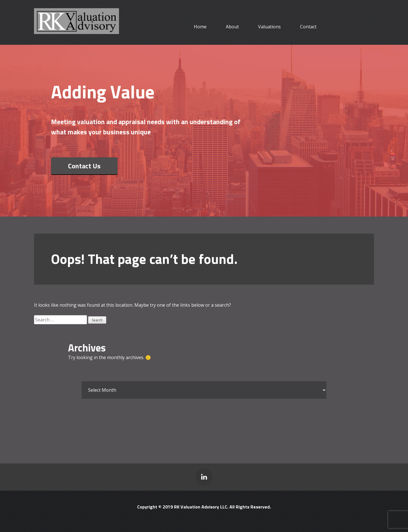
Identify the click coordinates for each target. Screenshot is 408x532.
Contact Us (84, 166)
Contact (308, 27)
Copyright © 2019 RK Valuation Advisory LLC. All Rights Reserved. (204, 507)
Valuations (269, 27)
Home (200, 27)
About (232, 27)
